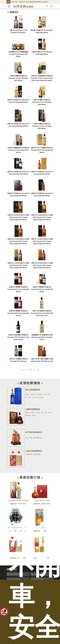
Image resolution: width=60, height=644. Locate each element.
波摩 (48, 394)
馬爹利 (27, 413)
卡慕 (42, 413)
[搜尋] (47, 6)
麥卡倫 (27, 394)
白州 (33, 397)
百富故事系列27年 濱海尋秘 (18, 501)
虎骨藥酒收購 (37, 454)
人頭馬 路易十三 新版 (42, 501)
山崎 (29, 397)
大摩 (45, 394)
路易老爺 (28, 415)
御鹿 (50, 413)
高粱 (27, 438)
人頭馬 (38, 413)
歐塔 (46, 413)
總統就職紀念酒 (38, 438)
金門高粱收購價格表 (34, 432)
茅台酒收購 (29, 454)
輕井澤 (41, 397)
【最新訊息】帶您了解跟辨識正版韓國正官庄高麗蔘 (33, 2)
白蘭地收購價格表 (33, 409)
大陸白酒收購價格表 (34, 451)
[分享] (51, 6)
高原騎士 (33, 394)
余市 (37, 397)
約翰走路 (39, 394)
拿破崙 (34, 415)
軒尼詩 (32, 413)
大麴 (31, 438)
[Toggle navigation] (9, 6)
